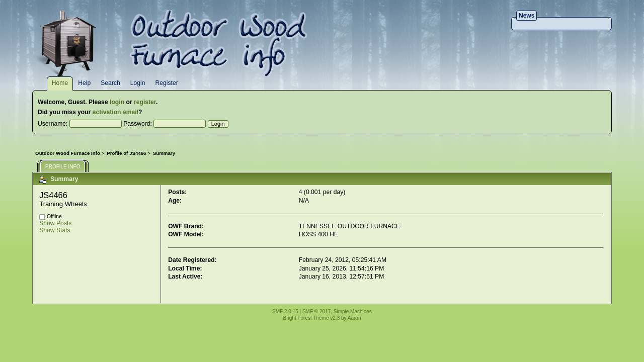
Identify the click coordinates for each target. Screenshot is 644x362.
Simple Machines (353, 311)
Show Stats (55, 230)
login (117, 102)
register (145, 102)
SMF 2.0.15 (285, 311)
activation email (115, 112)
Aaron (354, 318)
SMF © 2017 (316, 311)
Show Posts (55, 223)
